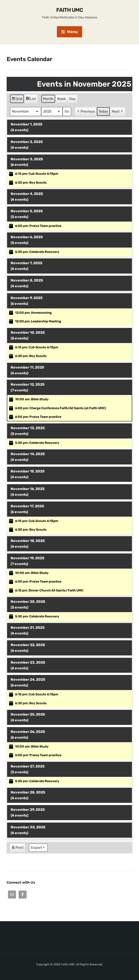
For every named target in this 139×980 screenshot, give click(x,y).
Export (38, 848)
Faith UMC (70, 10)
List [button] (31, 99)
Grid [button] (17, 99)
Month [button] (48, 99)
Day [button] (72, 99)
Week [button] (61, 99)
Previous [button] (86, 111)
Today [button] (103, 111)
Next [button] (118, 111)
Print (17, 848)
